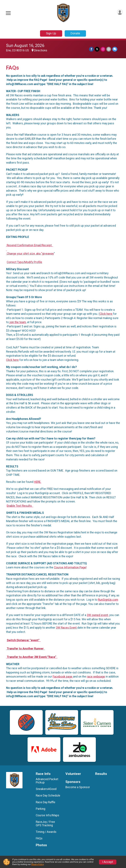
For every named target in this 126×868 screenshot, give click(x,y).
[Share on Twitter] (97, 49)
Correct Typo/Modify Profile (24, 262)
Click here (106, 314)
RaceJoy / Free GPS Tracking (45, 823)
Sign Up (51, 33)
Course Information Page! (70, 567)
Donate (75, 33)
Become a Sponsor (78, 787)
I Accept (108, 862)
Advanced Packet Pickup (47, 781)
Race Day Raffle (46, 802)
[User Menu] (120, 12)
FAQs (39, 838)
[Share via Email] (109, 49)
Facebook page (63, 677)
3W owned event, (98, 615)
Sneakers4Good (46, 789)
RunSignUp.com (108, 600)
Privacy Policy (37, 864)
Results (101, 774)
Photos (41, 845)
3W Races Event (67, 628)
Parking (41, 809)
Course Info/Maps (47, 815)
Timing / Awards (46, 832)
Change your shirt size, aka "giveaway (30, 254)
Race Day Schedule (48, 796)
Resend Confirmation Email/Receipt (30, 245)
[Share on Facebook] (92, 49)
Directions (41, 50)
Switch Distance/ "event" (24, 640)
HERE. (38, 482)
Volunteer (73, 774)
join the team (17, 322)
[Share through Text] (115, 49)
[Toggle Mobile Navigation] (8, 13)
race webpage (96, 677)
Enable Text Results (20, 506)
